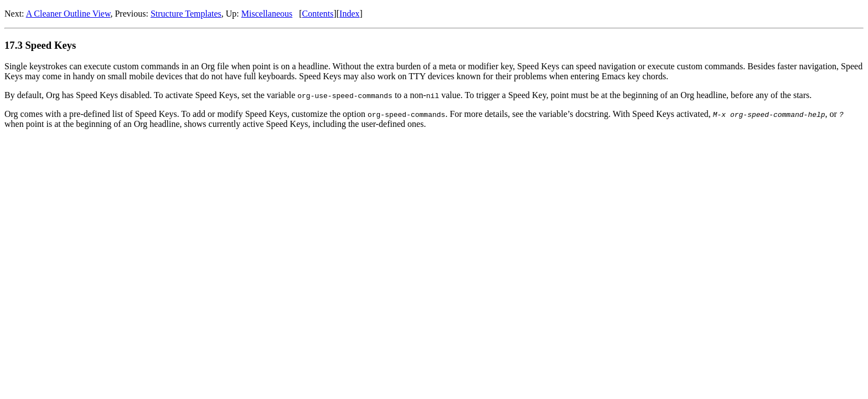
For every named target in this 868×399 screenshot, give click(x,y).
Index (349, 14)
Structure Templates (186, 14)
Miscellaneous (267, 14)
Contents (318, 14)
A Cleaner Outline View (68, 14)
